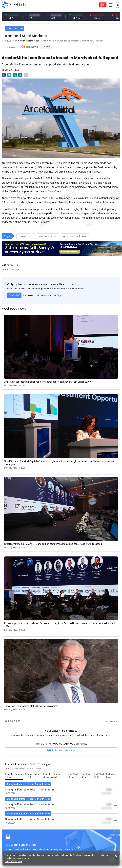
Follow (11, 48)
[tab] (14, 776)
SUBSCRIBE (14, 295)
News (8, 41)
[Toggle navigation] (118, 5)
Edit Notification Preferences (61, 750)
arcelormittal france (75, 236)
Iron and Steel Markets (27, 41)
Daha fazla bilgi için (14, 862)
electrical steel (48, 236)
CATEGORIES (15, 29)
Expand (112, 721)
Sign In (60, 295)
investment (26, 236)
